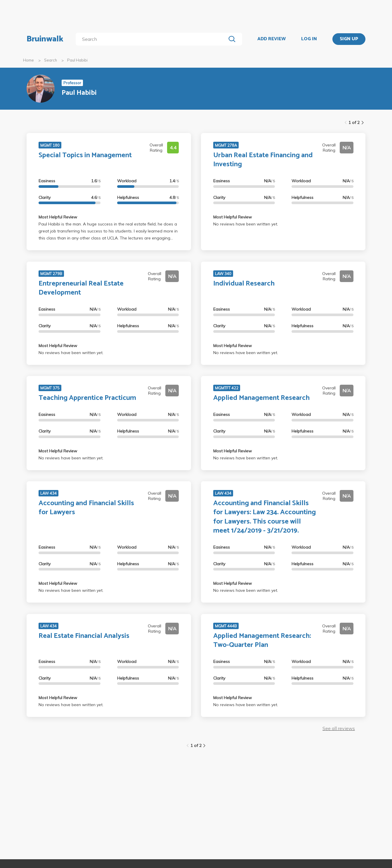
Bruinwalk (45, 39)
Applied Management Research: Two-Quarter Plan (262, 640)
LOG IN (309, 39)
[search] (152, 39)
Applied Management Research (261, 398)
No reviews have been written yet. (246, 224)
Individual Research (244, 284)
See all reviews (339, 728)
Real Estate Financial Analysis (84, 636)
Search (51, 60)
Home (28, 60)
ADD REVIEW (272, 39)
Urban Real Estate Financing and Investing (263, 160)
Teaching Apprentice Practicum (87, 398)
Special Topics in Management (85, 155)
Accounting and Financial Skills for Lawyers (86, 508)
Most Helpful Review (58, 217)
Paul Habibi (77, 60)
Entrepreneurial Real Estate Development (81, 288)
